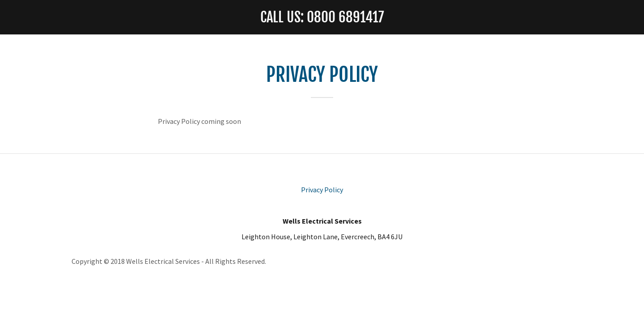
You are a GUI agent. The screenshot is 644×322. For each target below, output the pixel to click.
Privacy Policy (322, 190)
